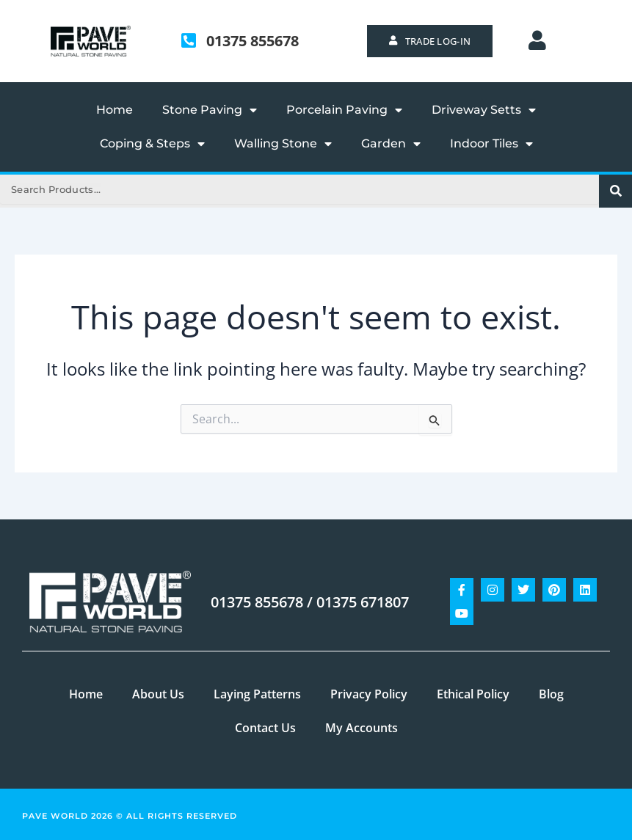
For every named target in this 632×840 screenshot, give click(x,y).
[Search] (615, 191)
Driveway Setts (484, 110)
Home (115, 110)
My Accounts (362, 728)
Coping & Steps (152, 144)
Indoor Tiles (491, 144)
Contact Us (265, 728)
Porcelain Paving (344, 110)
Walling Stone (283, 144)
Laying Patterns (257, 694)
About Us (158, 694)
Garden (391, 144)
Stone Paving (210, 110)
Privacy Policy (369, 694)
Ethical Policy (473, 694)
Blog (551, 694)
